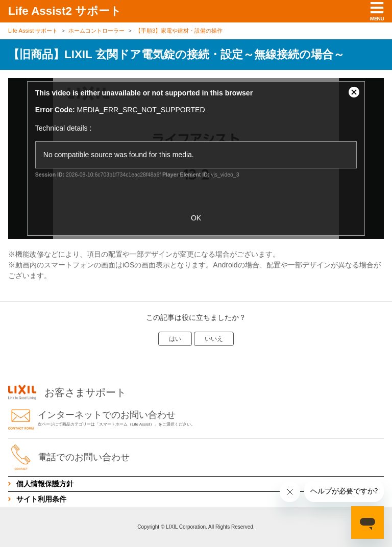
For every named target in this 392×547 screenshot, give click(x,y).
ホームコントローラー (96, 31)
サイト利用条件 (41, 499)
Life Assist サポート (33, 31)
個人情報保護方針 (45, 484)
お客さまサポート (67, 392)
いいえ (214, 339)
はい (175, 339)
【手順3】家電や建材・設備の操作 (179, 31)
